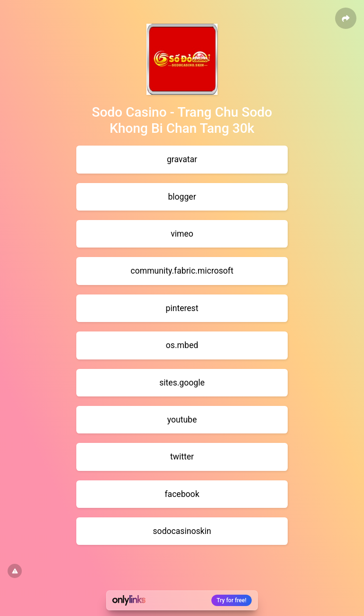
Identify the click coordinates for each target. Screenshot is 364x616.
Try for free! (232, 600)
